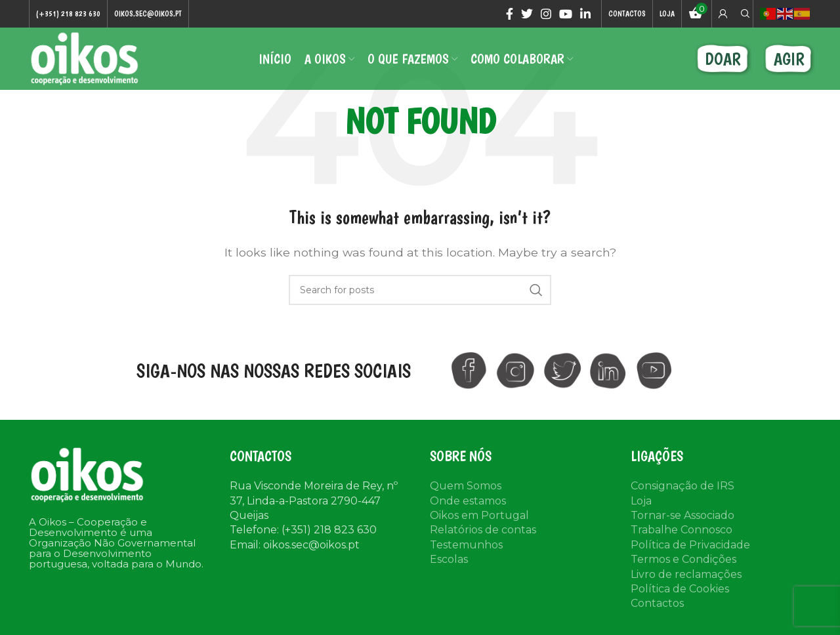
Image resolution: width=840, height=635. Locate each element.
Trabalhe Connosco (682, 530)
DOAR (723, 59)
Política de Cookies (680, 589)
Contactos (657, 603)
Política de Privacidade (690, 545)
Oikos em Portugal (479, 515)
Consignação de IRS (682, 486)
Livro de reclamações (686, 574)
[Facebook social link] (510, 14)
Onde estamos (468, 501)
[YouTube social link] (566, 14)
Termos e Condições (683, 559)
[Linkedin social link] (585, 14)
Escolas (449, 559)
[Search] (744, 14)
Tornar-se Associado (682, 515)
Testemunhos (466, 545)
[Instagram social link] (546, 14)
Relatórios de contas (483, 530)
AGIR (789, 59)
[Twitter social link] (527, 14)
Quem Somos (466, 486)
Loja (641, 501)
